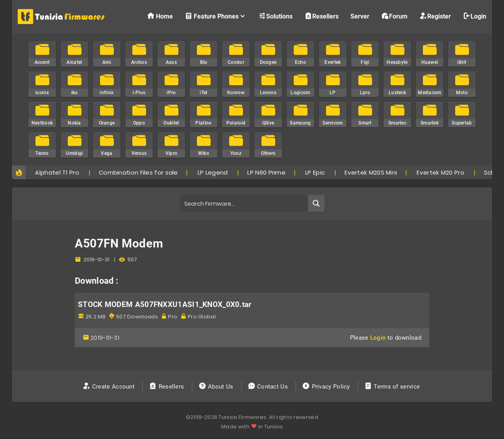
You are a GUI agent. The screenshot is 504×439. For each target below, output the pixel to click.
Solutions (275, 16)
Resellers (321, 16)
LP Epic (315, 172)
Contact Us (269, 387)
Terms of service (393, 387)
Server (360, 16)
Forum (394, 16)
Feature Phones (216, 16)
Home (160, 16)
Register (435, 16)
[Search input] (244, 203)
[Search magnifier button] (316, 203)
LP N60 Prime (266, 172)
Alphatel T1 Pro (57, 172)
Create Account (110, 387)
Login (474, 16)
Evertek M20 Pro (440, 172)
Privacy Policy (327, 387)
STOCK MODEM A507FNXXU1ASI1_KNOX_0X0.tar (165, 305)
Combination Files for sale (138, 172)
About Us (217, 387)
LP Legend (213, 172)
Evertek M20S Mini (371, 172)
